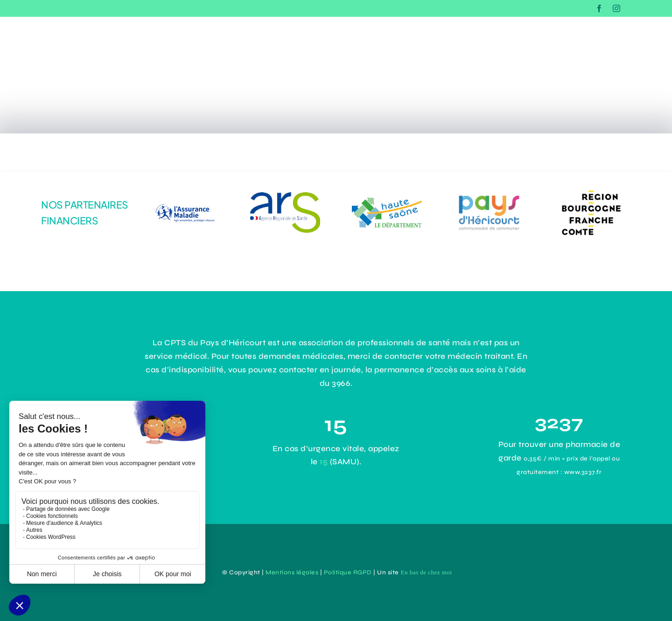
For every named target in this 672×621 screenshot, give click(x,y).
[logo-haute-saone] (387, 202)
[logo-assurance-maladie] (183, 198)
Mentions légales (292, 572)
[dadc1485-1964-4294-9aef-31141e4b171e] (285, 196)
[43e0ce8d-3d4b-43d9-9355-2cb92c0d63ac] (489, 195)
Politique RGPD (348, 572)
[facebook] (599, 8)
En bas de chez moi (426, 572)
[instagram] (617, 8)
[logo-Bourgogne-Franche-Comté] (591, 189)
